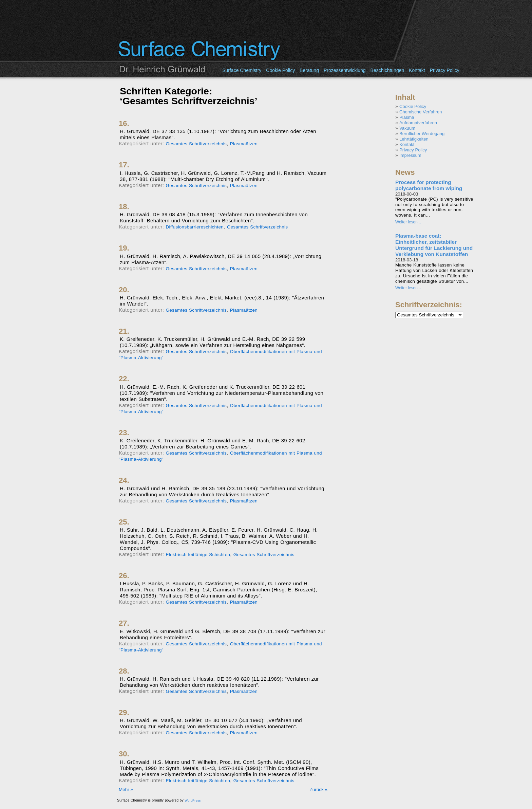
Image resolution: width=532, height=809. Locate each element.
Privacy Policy (445, 70)
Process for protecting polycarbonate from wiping (429, 185)
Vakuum (407, 128)
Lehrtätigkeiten (414, 139)
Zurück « (318, 789)
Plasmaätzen (244, 144)
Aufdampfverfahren (418, 123)
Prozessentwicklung (345, 70)
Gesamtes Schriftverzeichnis (196, 144)
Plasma (407, 117)
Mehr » (126, 789)
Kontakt (417, 70)
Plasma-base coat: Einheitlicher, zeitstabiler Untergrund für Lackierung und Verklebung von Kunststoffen (434, 245)
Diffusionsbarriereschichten (195, 227)
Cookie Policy (280, 70)
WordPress (193, 801)
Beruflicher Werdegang (422, 134)
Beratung (309, 70)
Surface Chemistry (242, 70)
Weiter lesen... (408, 222)
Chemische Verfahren (421, 112)
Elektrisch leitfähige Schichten (198, 555)
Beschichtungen (387, 70)
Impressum (410, 155)
